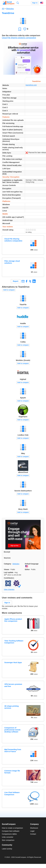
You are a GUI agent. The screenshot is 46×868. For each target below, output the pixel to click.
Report (16, 281)
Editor (27, 569)
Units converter (8, 837)
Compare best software (11, 831)
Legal (32, 831)
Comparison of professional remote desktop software (12, 730)
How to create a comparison (12, 828)
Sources (7, 558)
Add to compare (9, 290)
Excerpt (7, 552)
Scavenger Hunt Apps (13, 662)
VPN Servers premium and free (13, 685)
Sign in (35, 3)
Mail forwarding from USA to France (13, 750)
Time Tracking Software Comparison (14, 642)
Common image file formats (12, 772)
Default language (32, 564)
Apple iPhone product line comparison (13, 620)
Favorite (20, 29)
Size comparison (8, 840)
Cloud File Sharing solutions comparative (19, 38)
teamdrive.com (31, 85)
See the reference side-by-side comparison (21, 35)
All (3, 9)
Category (8, 564)
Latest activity (7, 849)
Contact (33, 834)
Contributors (9, 578)
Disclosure (34, 828)
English (42, 3)
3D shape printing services (11, 707)
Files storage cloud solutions (12, 262)
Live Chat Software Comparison (12, 793)
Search (18, 3)
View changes (9, 589)
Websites (10, 9)
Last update (9, 572)
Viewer (7, 569)
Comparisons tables (9, 834)
